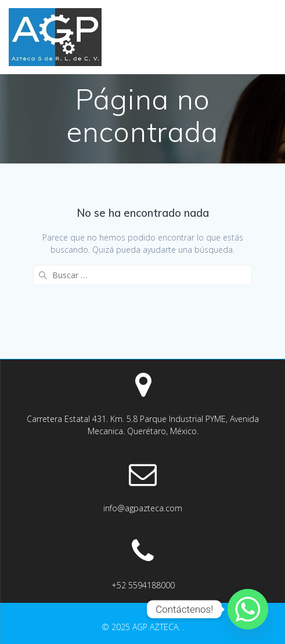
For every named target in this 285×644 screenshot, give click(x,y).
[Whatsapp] (248, 609)
